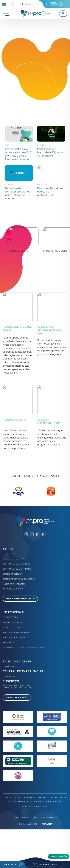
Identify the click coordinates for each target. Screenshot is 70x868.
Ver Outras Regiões (17, 697)
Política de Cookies (14, 637)
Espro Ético (10, 642)
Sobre (9, 554)
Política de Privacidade (16, 632)
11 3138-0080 (9, 666)
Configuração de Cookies (35, 807)
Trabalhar (15, 559)
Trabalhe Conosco (14, 622)
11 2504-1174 (9, 676)
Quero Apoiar (19, 579)
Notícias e (14, 584)
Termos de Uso (11, 627)
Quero (12, 574)
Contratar (17, 564)
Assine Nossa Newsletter (20, 598)
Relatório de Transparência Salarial (24, 648)
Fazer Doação (59, 856)
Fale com (13, 589)
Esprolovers (10, 617)
